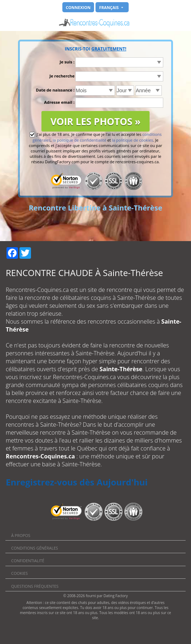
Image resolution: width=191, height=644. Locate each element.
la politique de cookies (133, 140)
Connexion (78, 7)
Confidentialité (28, 561)
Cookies (19, 573)
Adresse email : (59, 102)
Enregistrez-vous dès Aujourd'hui (77, 482)
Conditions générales (35, 548)
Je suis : (67, 62)
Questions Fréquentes (35, 586)
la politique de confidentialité (79, 140)
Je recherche (62, 76)
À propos (21, 535)
